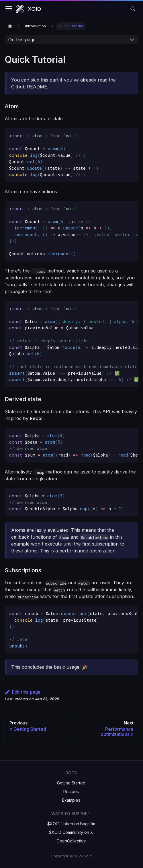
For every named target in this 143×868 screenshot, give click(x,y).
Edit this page (22, 692)
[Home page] (10, 26)
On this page (22, 40)
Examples (71, 800)
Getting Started (71, 783)
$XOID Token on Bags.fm (71, 824)
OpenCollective (71, 841)
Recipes (71, 791)
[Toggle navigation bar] (9, 9)
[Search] (133, 9)
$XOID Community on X (71, 832)
